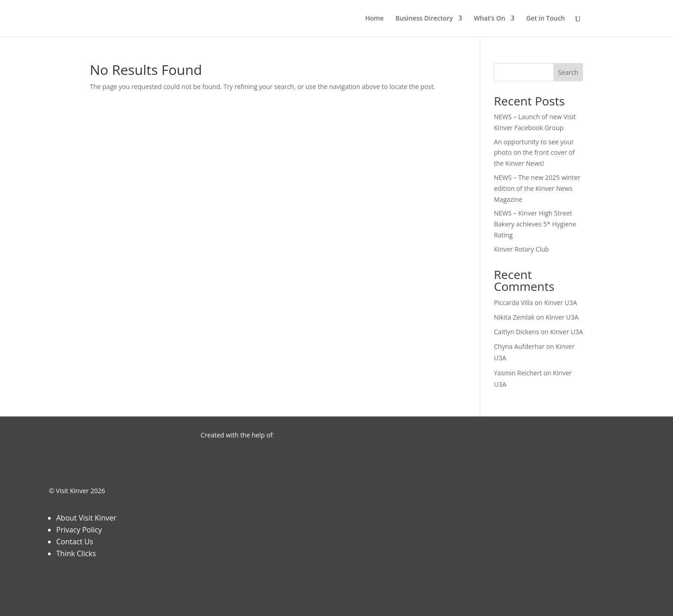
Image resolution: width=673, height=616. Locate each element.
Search (568, 72)
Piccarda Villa (514, 303)
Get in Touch (545, 19)
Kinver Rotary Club (522, 249)
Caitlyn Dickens (517, 332)
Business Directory (424, 19)
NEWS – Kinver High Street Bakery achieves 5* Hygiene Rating (535, 224)
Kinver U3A (561, 303)
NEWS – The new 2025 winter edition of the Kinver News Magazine (537, 188)
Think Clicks (76, 553)
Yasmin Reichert (518, 373)
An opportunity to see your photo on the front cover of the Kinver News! (534, 153)
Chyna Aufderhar (519, 346)
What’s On (490, 19)
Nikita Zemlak (514, 317)
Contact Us (75, 542)
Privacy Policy (79, 530)
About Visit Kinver (86, 518)
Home (374, 19)
